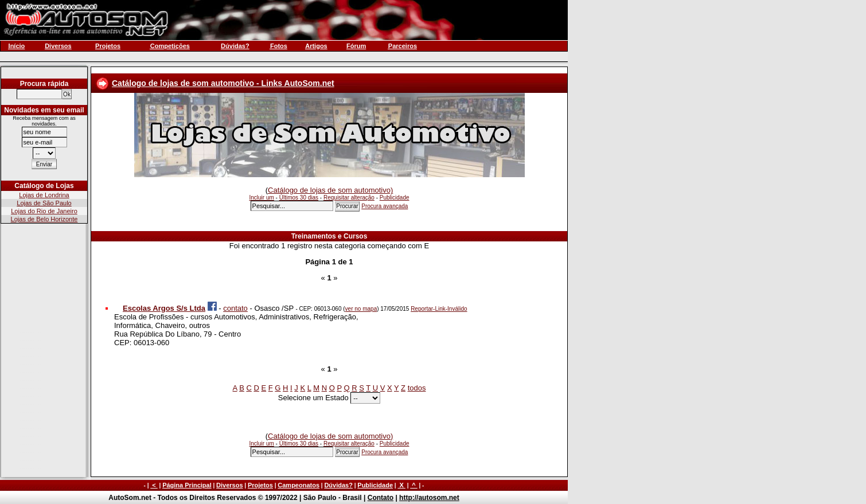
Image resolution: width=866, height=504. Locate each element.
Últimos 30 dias (299, 198)
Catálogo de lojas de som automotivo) (330, 190)
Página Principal (187, 485)
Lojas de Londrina (44, 195)
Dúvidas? (338, 485)
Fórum (356, 46)
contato (235, 308)
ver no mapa (361, 309)
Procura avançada (385, 206)
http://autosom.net (429, 498)
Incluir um (261, 198)
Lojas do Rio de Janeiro (44, 211)
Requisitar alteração (349, 198)
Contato (381, 498)
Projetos (260, 485)
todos (417, 388)
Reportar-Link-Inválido (439, 309)
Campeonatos (299, 485)
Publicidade (395, 198)
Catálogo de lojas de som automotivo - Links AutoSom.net (223, 83)
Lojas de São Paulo (44, 203)
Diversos (229, 485)
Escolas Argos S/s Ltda (164, 308)
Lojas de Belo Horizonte (44, 219)
